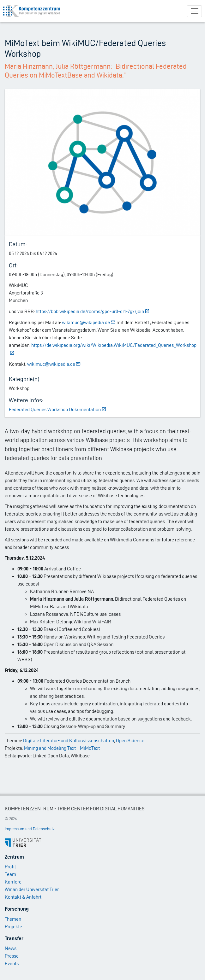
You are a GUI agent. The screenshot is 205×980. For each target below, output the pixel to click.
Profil (10, 867)
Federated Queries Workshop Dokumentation (58, 409)
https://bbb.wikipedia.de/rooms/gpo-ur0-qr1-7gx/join (93, 311)
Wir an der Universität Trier (32, 889)
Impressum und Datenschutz (30, 829)
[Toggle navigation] (194, 11)
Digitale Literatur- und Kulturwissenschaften (69, 741)
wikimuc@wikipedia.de (89, 322)
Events (12, 963)
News (11, 948)
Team (10, 874)
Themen (13, 919)
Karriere (13, 882)
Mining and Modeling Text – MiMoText (62, 748)
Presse (12, 956)
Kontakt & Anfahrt (23, 897)
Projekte (13, 927)
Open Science (130, 741)
